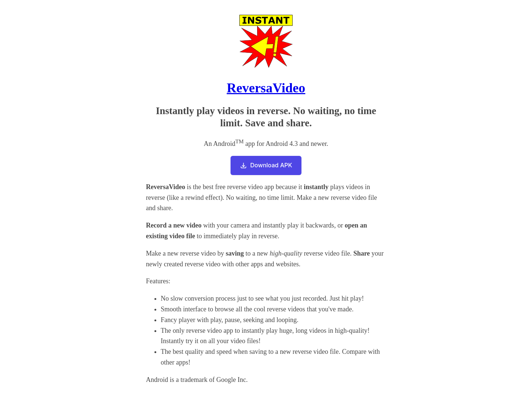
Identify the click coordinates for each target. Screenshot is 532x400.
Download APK (266, 165)
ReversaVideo (266, 88)
